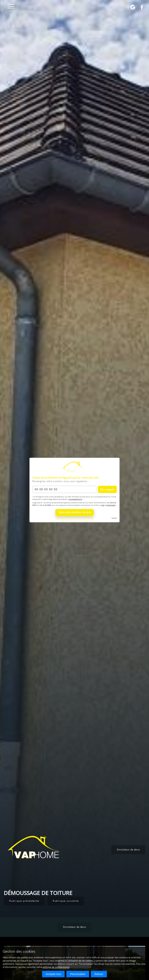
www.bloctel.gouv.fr (75, 499)
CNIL (103, 505)
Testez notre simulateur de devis (75, 513)
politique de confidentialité (56, 967)
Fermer (114, 518)
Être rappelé (107, 489)
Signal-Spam (111, 505)
